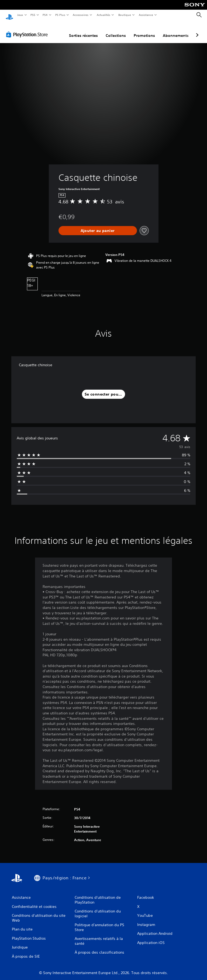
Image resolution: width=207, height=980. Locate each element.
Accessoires (81, 15)
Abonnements (176, 30)
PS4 (45, 15)
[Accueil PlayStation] (9, 15)
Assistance (146, 15)
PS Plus (60, 15)
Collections (116, 30)
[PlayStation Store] (28, 29)
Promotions (144, 30)
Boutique (124, 15)
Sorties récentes (83, 30)
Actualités (103, 15)
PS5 (33, 15)
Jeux (20, 15)
